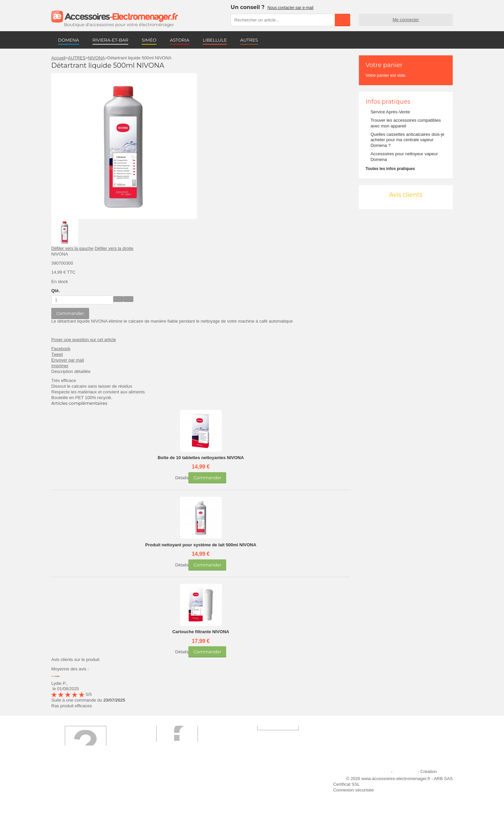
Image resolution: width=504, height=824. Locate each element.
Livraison (157, 780)
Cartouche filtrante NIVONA (201, 632)
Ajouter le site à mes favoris (268, 780)
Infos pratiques (388, 102)
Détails (182, 478)
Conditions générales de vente (178, 798)
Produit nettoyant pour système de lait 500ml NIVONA (201, 545)
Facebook (61, 349)
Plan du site (405, 772)
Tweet (57, 354)
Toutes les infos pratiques (390, 169)
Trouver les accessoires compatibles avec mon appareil (406, 123)
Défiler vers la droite (114, 248)
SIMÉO (149, 40)
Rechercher (342, 20)
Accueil (58, 58)
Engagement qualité (75, 798)
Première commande (76, 789)
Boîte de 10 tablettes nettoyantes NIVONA (201, 458)
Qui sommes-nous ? (75, 780)
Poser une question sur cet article (84, 340)
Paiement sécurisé (166, 789)
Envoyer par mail (68, 360)
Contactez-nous (71, 807)
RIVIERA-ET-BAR (110, 40)
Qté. (55, 291)
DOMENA (69, 40)
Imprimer (60, 366)
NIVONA (97, 58)
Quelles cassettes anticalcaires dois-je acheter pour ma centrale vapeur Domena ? (407, 140)
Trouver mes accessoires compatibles (185, 807)
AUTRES (249, 40)
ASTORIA (180, 40)
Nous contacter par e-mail (290, 8)
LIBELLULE (215, 40)
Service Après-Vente (390, 112)
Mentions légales (374, 772)
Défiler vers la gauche (72, 248)
